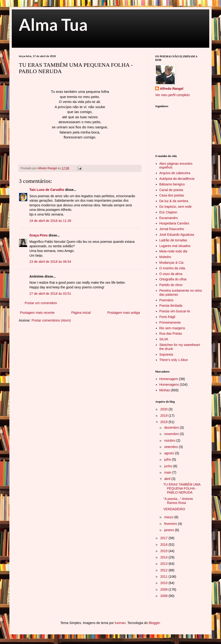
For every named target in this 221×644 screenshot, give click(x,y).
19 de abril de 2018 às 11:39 (50, 221)
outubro (170, 440)
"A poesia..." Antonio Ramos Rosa (178, 501)
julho (168, 459)
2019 (164, 416)
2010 (164, 583)
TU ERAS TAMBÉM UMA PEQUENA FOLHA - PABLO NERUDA (182, 488)
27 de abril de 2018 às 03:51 (50, 294)
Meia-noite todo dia (173, 251)
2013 (164, 564)
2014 (164, 557)
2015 (164, 551)
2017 (164, 538)
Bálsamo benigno (172, 184)
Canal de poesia (171, 190)
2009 (164, 589)
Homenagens (169, 385)
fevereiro (171, 524)
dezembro (172, 428)
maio (168, 472)
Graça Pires (39, 235)
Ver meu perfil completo (172, 95)
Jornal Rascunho (172, 229)
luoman (120, 623)
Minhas (165, 390)
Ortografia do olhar (173, 279)
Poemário (166, 300)
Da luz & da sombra (174, 201)
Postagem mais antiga (124, 313)
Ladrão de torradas (173, 240)
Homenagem (169, 379)
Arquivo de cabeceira (175, 173)
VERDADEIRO (174, 509)
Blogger (154, 623)
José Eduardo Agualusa (177, 235)
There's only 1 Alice (174, 360)
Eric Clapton (168, 212)
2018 (164, 422)
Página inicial (81, 313)
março (169, 517)
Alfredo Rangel (172, 89)
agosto (170, 453)
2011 (164, 577)
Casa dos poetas (172, 195)
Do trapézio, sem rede (176, 207)
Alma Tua (53, 24)
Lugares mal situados (175, 246)
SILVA (164, 339)
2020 (164, 409)
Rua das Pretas (171, 334)
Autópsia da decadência (177, 179)
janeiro (170, 530)
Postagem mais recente (37, 313)
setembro (171, 447)
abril (168, 479)
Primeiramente (170, 322)
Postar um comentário (41, 303)
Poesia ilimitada (171, 306)
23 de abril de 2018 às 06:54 (50, 262)
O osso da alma (171, 274)
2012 (164, 570)
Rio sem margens (172, 328)
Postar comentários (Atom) (51, 320)
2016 (164, 545)
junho (169, 466)
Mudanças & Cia (172, 263)
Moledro (165, 257)
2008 (164, 596)
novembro (172, 434)
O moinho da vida (172, 268)
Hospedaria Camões (174, 223)
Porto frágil (167, 317)
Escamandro (169, 218)
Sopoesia (166, 354)
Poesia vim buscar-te (175, 311)
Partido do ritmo (171, 285)
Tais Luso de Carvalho (47, 190)
